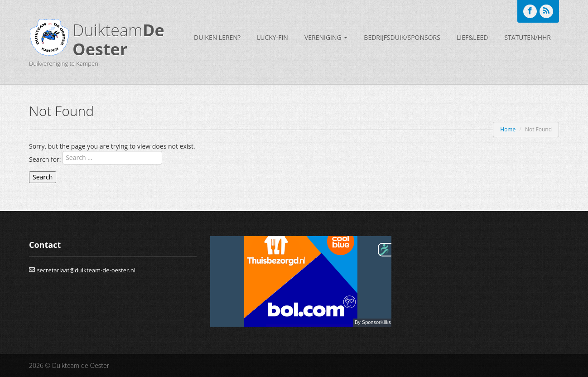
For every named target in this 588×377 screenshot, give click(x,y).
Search (43, 177)
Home (508, 129)
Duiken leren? (217, 37)
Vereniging (326, 37)
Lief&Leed (472, 37)
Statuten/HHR (528, 37)
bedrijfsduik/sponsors (402, 37)
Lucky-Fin (272, 37)
